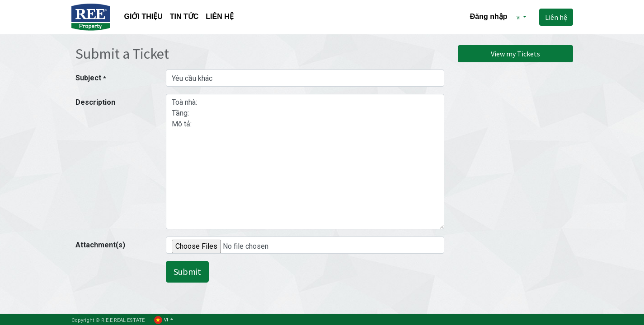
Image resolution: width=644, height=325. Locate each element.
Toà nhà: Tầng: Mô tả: (305, 162)
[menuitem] (143, 17)
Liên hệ (556, 17)
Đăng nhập (489, 16)
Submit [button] (187, 272)
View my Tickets (515, 54)
